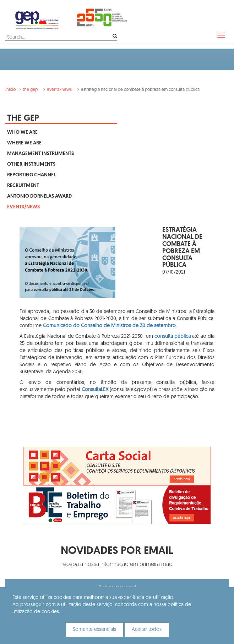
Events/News (59, 90)
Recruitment (23, 186)
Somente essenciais (94, 630)
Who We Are (22, 133)
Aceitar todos (147, 630)
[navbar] (221, 35)
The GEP (30, 90)
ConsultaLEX (96, 390)
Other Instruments (31, 164)
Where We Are (24, 143)
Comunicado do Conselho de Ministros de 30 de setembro (109, 326)
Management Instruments (40, 154)
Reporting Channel (31, 175)
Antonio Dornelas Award (39, 196)
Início (10, 90)
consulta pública (173, 337)
